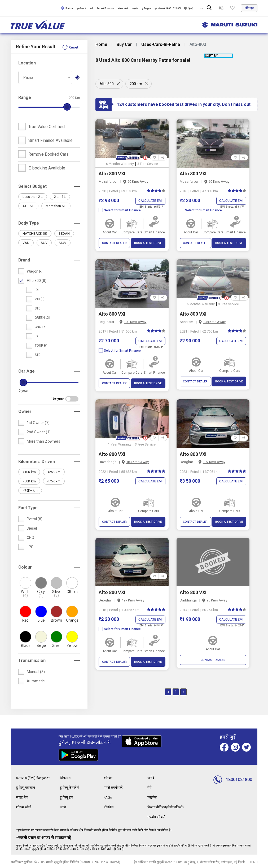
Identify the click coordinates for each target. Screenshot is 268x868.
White (26, 594)
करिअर (109, 778)
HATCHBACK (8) (35, 234)
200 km (136, 84)
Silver (57, 594)
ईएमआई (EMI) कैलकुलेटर (34, 778)
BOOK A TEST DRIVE (148, 243)
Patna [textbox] (28, 77)
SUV (44, 243)
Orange (72, 620)
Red (25, 620)
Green (57, 645)
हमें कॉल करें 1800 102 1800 (168, 8)
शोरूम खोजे (123, 8)
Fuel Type (28, 508)
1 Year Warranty (120, 445)
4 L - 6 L (28, 206)
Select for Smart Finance (120, 211)
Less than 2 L (33, 197)
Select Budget (32, 186)
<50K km (29, 481)
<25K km (54, 472)
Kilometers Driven (37, 462)
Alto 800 (107, 84)
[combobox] (45, 77)
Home (101, 45)
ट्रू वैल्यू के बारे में (70, 787)
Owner (25, 411)
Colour (25, 567)
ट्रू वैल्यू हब (146, 8)
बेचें (91, 8)
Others (72, 592)
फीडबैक (109, 806)
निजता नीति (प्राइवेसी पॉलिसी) (168, 806)
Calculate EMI (150, 201)
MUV (63, 243)
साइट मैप (22, 797)
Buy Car (124, 45)
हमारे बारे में (81, 8)
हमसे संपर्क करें (114, 787)
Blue (41, 620)
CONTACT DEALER (114, 243)
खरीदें (151, 778)
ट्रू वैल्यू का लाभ (26, 787)
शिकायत (66, 778)
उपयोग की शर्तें (157, 816)
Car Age (27, 371)
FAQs (108, 797)
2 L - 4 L (60, 197)
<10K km (29, 472)
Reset (73, 47)
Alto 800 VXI (112, 174)
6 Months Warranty (120, 164)
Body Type (29, 223)
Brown (56, 620)
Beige (41, 645)
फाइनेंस (135, 8)
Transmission (32, 660)
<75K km (54, 481)
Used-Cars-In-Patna (161, 45)
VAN (26, 243)
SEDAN (64, 234)
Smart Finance (105, 8)
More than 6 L (56, 206)
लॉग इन (249, 8)
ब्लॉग (63, 806)
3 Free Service (148, 164)
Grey (41, 594)
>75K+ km (30, 490)
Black (26, 645)
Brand (24, 260)
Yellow (72, 645)
